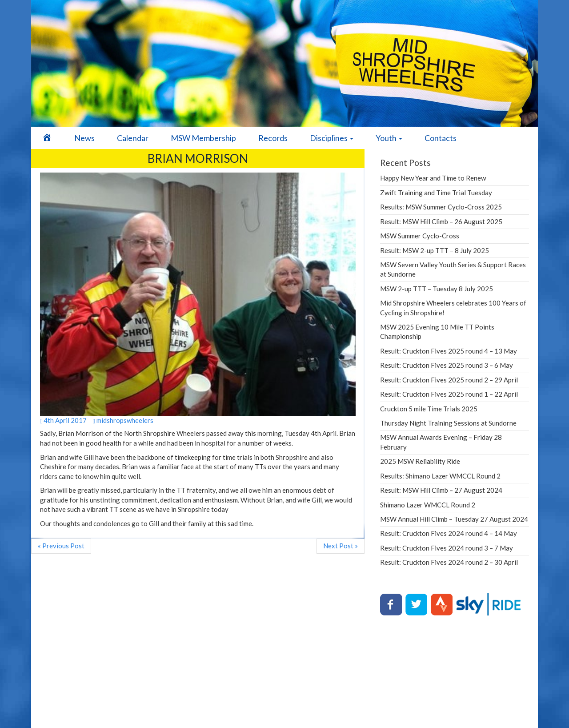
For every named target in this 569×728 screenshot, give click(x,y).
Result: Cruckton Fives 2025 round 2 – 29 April (449, 380)
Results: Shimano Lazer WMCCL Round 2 (440, 476)
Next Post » (341, 546)
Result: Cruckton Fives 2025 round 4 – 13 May (449, 351)
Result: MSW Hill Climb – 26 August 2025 (441, 221)
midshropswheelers (123, 420)
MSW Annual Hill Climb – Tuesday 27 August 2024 (454, 519)
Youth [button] (389, 138)
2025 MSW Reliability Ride (420, 461)
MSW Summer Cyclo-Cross (420, 236)
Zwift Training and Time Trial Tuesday (436, 193)
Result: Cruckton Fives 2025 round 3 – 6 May (447, 365)
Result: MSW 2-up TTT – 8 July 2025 (435, 250)
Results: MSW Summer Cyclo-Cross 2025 (441, 207)
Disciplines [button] (332, 138)
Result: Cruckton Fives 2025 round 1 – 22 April (449, 394)
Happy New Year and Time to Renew (433, 178)
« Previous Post (61, 546)
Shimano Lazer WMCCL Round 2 (428, 505)
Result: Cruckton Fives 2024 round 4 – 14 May (449, 533)
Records (273, 138)
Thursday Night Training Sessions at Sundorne (448, 423)
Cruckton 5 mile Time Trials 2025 (429, 409)
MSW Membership (203, 138)
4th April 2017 (63, 420)
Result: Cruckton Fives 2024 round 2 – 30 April (449, 562)
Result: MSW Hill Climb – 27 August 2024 (441, 490)
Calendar (133, 138)
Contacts (441, 138)
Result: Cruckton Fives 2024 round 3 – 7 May (447, 548)
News (84, 138)
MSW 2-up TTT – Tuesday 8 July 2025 (437, 289)
